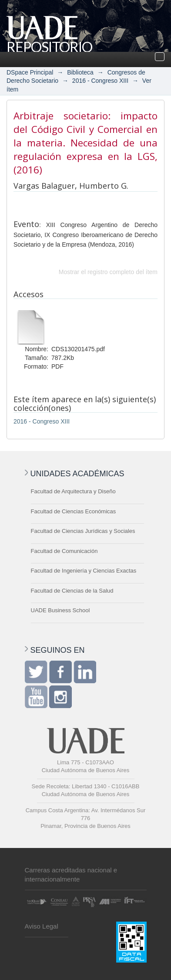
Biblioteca (80, 72)
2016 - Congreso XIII (100, 81)
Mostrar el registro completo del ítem (108, 272)
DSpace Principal (30, 72)
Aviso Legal (42, 926)
